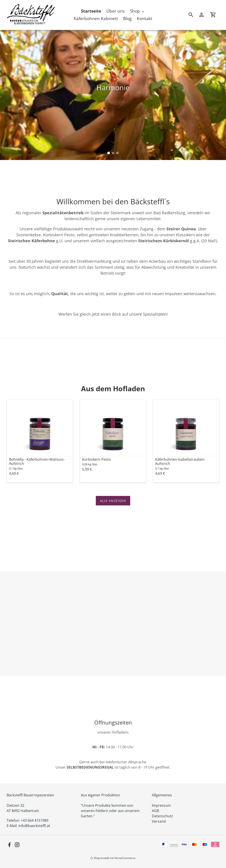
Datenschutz (162, 816)
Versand (159, 821)
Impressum (161, 805)
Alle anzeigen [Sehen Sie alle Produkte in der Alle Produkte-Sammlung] (113, 501)
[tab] (109, 153)
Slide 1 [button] (109, 153)
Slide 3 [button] (117, 153)
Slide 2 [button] (113, 153)
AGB (155, 811)
